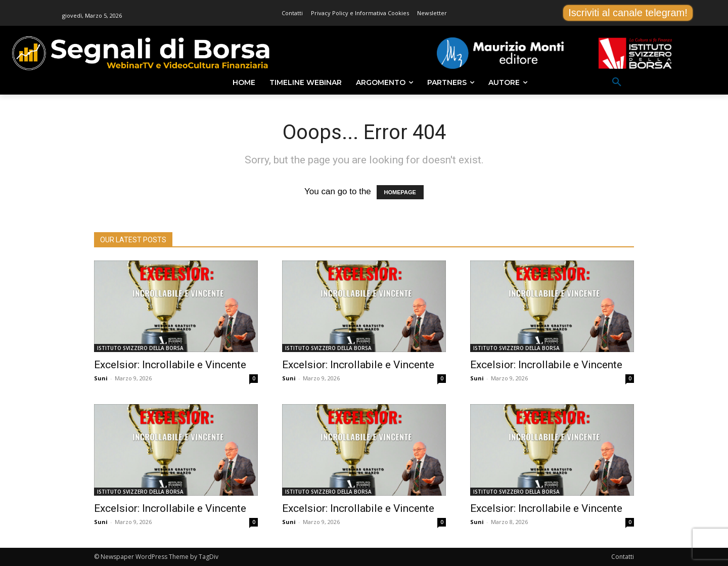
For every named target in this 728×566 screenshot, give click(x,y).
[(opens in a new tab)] (176, 306)
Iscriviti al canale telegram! (628, 13)
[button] (617, 82)
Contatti (623, 557)
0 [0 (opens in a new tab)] (254, 378)
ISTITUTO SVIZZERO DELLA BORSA (140, 348)
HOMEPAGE (400, 192)
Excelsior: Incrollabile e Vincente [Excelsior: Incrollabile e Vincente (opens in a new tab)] (170, 365)
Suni (101, 378)
